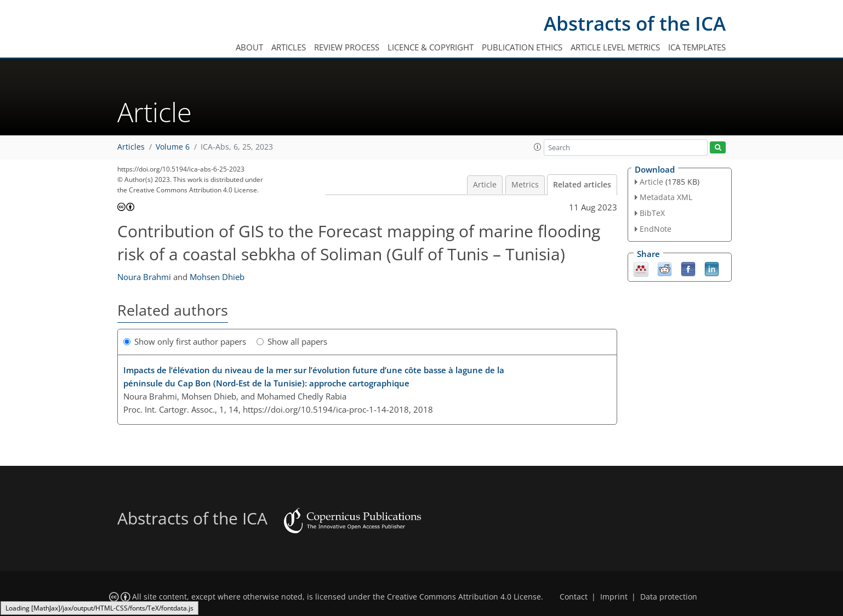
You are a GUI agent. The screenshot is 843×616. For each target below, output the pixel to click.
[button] (538, 147)
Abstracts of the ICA (635, 23)
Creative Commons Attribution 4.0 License (464, 597)
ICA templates (697, 47)
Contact (574, 597)
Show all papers (292, 341)
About (249, 47)
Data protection (669, 597)
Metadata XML (666, 197)
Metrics (525, 185)
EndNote (656, 229)
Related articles (582, 185)
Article (485, 185)
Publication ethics (522, 47)
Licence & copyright (431, 47)
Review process (347, 47)
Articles (289, 47)
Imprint (614, 597)
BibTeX (652, 213)
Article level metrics (615, 47)
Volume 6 (173, 147)
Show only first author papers (185, 341)
